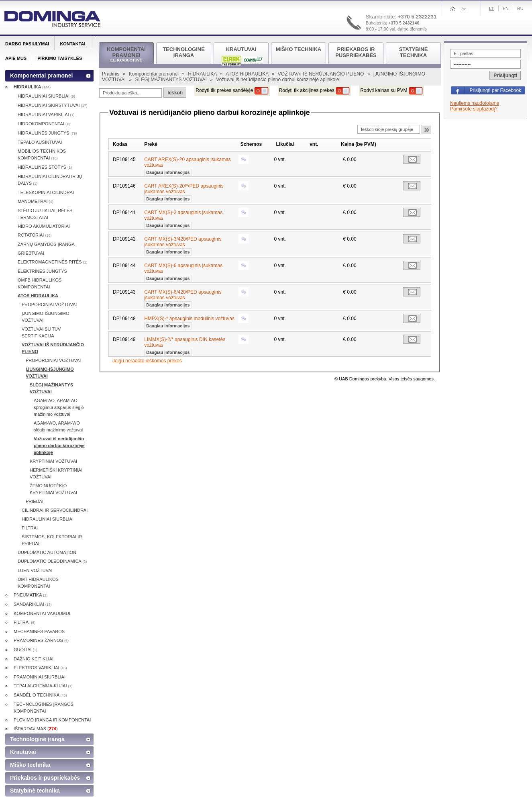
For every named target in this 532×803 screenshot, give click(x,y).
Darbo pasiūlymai (27, 44)
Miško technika (30, 765)
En (506, 8)
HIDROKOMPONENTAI (44, 124)
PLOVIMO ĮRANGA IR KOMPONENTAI (52, 720)
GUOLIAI (25, 650)
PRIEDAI (35, 501)
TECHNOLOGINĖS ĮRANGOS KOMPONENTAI (44, 708)
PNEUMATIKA (31, 595)
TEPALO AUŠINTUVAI (40, 142)
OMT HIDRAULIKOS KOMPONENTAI (38, 583)
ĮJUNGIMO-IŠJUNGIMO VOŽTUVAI (46, 317)
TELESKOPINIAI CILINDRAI (46, 192)
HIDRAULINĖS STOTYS (45, 167)
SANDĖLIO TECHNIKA (40, 695)
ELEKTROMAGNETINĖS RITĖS (53, 262)
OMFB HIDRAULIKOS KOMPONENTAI (40, 283)
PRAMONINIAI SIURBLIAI (40, 677)
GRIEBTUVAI (31, 253)
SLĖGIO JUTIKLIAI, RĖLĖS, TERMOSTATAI (46, 214)
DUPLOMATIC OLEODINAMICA (52, 561)
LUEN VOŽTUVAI (35, 570)
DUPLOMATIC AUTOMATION (47, 552)
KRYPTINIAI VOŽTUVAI (53, 461)
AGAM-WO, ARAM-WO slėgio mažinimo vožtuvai (58, 426)
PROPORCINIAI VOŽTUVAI (49, 304)
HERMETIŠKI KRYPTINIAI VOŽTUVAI (56, 473)
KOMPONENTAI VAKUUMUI (42, 613)
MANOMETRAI (36, 201)
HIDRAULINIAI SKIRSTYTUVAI (53, 105)
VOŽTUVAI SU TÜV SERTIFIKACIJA (41, 332)
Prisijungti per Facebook (495, 90)
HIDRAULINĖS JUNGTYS (47, 133)
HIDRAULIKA (203, 74)
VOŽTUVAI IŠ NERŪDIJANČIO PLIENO (322, 74)
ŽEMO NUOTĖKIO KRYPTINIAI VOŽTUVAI (53, 489)
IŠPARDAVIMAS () (36, 729)
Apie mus (16, 58)
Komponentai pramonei (154, 74)
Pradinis (111, 74)
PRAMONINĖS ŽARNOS (41, 640)
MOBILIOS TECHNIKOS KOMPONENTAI (42, 154)
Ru (520, 8)
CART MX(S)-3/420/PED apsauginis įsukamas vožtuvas (183, 245)
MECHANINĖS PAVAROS (39, 631)
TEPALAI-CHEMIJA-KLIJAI (43, 686)
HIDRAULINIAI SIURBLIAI (46, 96)
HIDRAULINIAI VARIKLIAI (46, 114)
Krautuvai (23, 752)
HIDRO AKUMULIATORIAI (44, 226)
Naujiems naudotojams (475, 103)
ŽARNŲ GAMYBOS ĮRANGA (46, 244)
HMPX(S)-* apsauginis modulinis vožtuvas (189, 321)
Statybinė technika (35, 791)
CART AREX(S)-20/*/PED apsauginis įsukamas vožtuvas (184, 192)
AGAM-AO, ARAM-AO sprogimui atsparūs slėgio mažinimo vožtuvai (59, 407)
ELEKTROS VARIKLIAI (40, 668)
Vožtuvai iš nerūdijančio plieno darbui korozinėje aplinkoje (59, 445)
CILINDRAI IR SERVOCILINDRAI (55, 510)
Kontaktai (72, 44)
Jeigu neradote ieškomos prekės (147, 361)
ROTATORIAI (35, 235)
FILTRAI (30, 528)
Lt (492, 8)
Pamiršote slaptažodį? (474, 109)
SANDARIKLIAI (33, 604)
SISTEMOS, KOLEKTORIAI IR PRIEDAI (52, 540)
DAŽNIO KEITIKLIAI (34, 659)
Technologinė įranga (37, 739)
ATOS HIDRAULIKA (248, 74)
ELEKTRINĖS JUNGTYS (42, 271)
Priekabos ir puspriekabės (45, 778)
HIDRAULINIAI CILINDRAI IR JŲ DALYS (50, 180)
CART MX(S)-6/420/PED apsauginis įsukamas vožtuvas (183, 298)
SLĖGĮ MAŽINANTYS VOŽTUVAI (171, 80)
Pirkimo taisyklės (60, 58)
